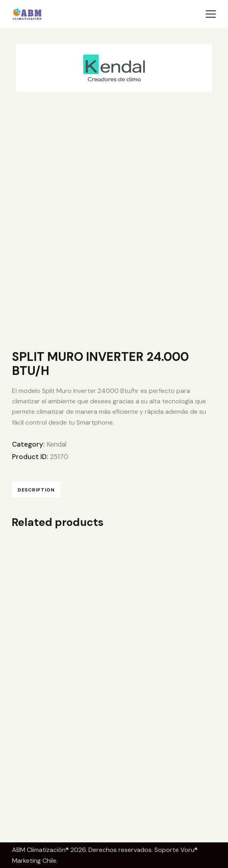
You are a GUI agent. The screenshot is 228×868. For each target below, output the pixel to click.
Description (36, 489)
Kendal (57, 444)
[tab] (36, 489)
